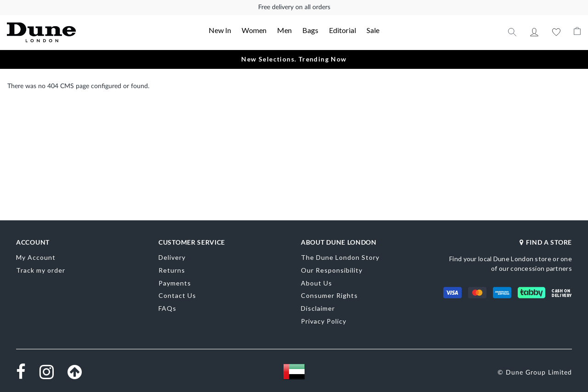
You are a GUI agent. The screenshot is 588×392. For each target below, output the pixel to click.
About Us (317, 283)
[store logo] (64, 32)
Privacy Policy (324, 321)
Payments (175, 283)
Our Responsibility (332, 270)
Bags (310, 30)
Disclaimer (318, 308)
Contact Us (177, 295)
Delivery (172, 257)
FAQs (167, 308)
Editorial (342, 30)
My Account (534, 32)
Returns (172, 270)
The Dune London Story (340, 257)
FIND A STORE (546, 242)
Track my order (41, 270)
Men (284, 30)
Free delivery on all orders (294, 7)
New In (220, 30)
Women (254, 30)
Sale (373, 30)
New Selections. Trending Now (294, 59)
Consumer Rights (329, 295)
